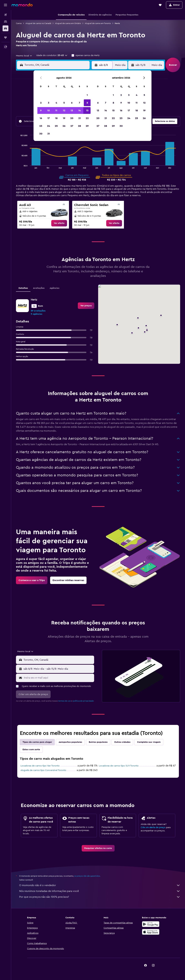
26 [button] (64, 126)
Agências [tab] (54, 288)
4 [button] (56, 103)
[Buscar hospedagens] (5, 22)
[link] (59, 223)
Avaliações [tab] (39, 288)
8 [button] (87, 103)
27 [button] (72, 126)
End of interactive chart (19, 166)
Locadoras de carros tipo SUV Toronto (119, 766)
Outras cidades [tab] (122, 742)
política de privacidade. (83, 701)
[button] (5, 5)
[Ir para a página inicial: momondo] (22, 5)
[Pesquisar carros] (5, 28)
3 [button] (49, 103)
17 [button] (49, 118)
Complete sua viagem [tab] (149, 742)
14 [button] (80, 110)
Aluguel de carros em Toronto (98, 23)
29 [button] (87, 126)
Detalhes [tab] (23, 288)
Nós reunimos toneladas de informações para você (100, 891)
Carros (19, 23)
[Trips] (5, 38)
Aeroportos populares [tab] (70, 742)
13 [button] (72, 110)
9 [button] (41, 110)
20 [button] (72, 118)
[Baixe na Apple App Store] (151, 932)
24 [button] (49, 126)
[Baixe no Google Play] (151, 924)
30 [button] (41, 134)
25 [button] (56, 126)
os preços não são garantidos (87, 876)
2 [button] (41, 103)
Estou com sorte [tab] (31, 750)
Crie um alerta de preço (153, 827)
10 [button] (49, 110)
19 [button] (64, 118)
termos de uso (64, 701)
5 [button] (64, 103)
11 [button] (56, 110)
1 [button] (87, 95)
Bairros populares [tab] (98, 742)
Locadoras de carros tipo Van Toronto (40, 766)
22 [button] (87, 118)
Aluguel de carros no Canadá (38, 23)
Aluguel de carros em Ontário (68, 23)
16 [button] (41, 118)
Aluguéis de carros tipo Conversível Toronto (43, 770)
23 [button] (41, 126)
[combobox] (24, 56)
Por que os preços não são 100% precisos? (100, 897)
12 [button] (64, 110)
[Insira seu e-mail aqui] (58, 678)
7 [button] (79, 103)
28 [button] (79, 126)
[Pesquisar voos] (5, 15)
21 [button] (80, 118)
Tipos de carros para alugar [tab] (37, 742)
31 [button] (49, 134)
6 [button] (72, 103)
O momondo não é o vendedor (100, 885)
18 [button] (56, 118)
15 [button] (87, 110)
